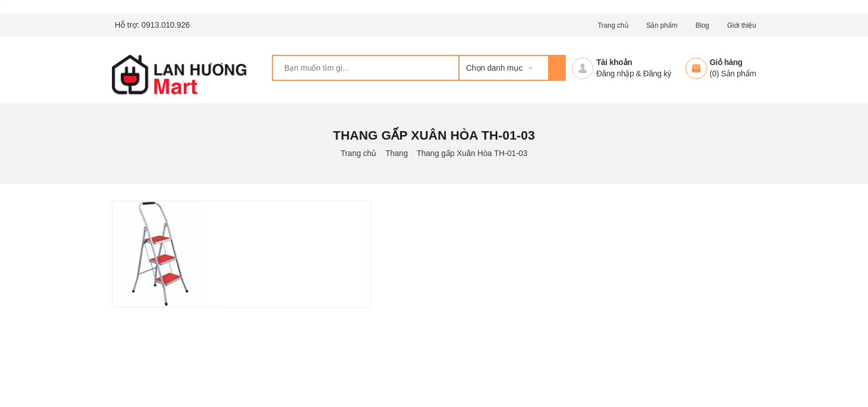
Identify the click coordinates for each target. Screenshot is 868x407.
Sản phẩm (661, 25)
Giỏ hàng (726, 62)
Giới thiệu (742, 25)
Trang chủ (613, 25)
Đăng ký (657, 73)
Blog (702, 25)
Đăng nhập (615, 73)
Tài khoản (614, 62)
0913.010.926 (166, 25)
